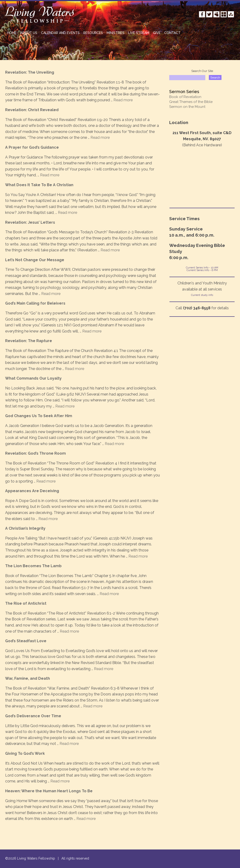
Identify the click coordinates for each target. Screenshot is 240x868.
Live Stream (139, 33)
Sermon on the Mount (187, 107)
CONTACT (172, 33)
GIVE (157, 33)
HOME (12, 33)
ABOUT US (29, 33)
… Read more (121, 100)
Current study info (202, 295)
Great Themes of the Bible (191, 102)
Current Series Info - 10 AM (202, 268)
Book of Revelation (185, 97)
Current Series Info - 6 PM (202, 270)
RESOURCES (93, 33)
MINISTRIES (116, 33)
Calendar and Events (60, 33)
